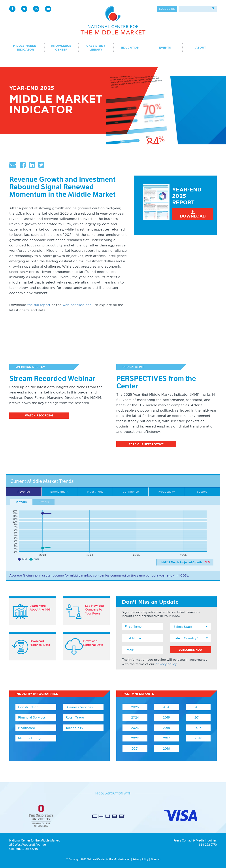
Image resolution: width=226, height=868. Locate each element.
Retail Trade (75, 717)
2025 (135, 707)
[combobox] (191, 627)
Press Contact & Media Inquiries (195, 840)
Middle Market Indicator (25, 48)
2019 (166, 717)
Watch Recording (39, 415)
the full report (39, 305)
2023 (135, 728)
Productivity (166, 492)
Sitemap (155, 859)
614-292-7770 (208, 845)
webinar (69, 305)
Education (130, 48)
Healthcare (26, 728)
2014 (198, 717)
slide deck (85, 305)
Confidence (131, 492)
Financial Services (32, 717)
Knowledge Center (61, 48)
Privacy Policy (140, 859)
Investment (95, 492)
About (201, 48)
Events (165, 48)
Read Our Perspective (146, 444)
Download (193, 214)
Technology (74, 728)
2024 (135, 717)
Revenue (24, 492)
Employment (59, 492)
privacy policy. (166, 664)
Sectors (202, 492)
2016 (166, 749)
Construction (28, 707)
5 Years (44, 502)
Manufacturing (29, 738)
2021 (135, 749)
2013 (198, 728)
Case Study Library (96, 48)
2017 (167, 738)
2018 (166, 728)
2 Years (21, 502)
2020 (166, 707)
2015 (198, 707)
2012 (198, 738)
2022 (135, 738)
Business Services (79, 707)
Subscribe (167, 9)
